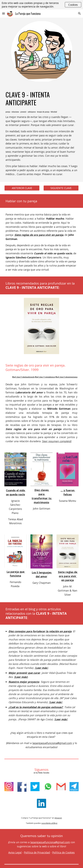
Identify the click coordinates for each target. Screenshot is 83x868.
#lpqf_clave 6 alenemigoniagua (66, 377)
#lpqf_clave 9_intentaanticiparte (23, 377)
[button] (4, 13)
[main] (41, 99)
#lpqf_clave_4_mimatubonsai (45, 377)
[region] (41, 5)
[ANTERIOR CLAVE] (22, 188)
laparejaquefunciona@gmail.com (52, 743)
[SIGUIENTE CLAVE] (61, 188)
